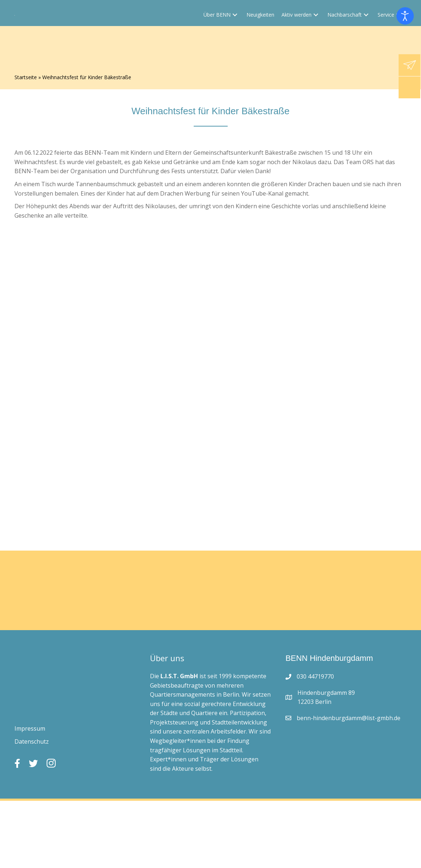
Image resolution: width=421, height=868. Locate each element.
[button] (235, 41)
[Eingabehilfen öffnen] (405, 16)
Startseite (26, 77)
